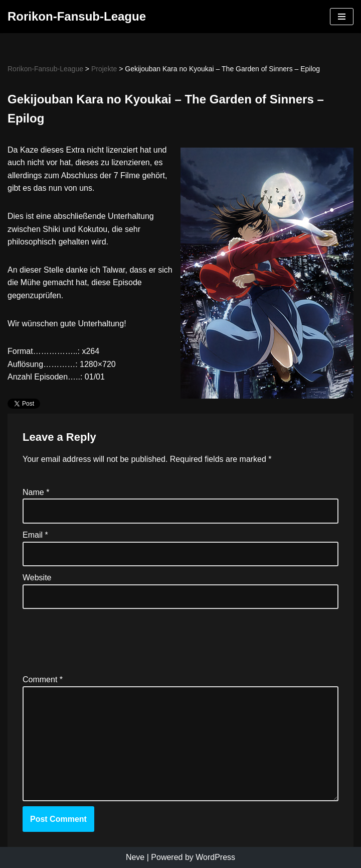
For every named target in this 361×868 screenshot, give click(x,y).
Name (36, 492)
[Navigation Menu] (342, 17)
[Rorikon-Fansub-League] (77, 17)
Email (35, 535)
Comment (43, 679)
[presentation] (99, 639)
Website (37, 578)
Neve (135, 857)
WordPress (215, 857)
